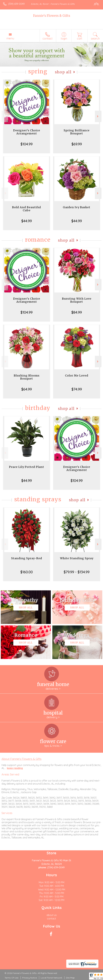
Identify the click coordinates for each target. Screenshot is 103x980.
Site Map (70, 978)
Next (98, 116)
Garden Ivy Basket (77, 207)
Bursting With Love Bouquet (77, 300)
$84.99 (77, 312)
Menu (10, 38)
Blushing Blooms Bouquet (27, 377)
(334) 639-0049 (16, 4)
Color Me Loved (77, 376)
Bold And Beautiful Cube (27, 209)
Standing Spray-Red (27, 558)
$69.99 (77, 144)
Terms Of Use (11, 978)
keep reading (15, 768)
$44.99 (27, 221)
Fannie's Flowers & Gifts (52, 16)
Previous (5, 116)
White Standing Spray (77, 558)
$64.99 (27, 389)
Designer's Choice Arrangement (27, 132)
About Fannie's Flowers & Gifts (22, 759)
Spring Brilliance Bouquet (77, 132)
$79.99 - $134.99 (77, 572)
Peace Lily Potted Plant (27, 467)
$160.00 (27, 572)
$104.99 (27, 144)
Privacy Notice (30, 978)
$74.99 (77, 389)
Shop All (63, 72)
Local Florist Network (51, 978)
